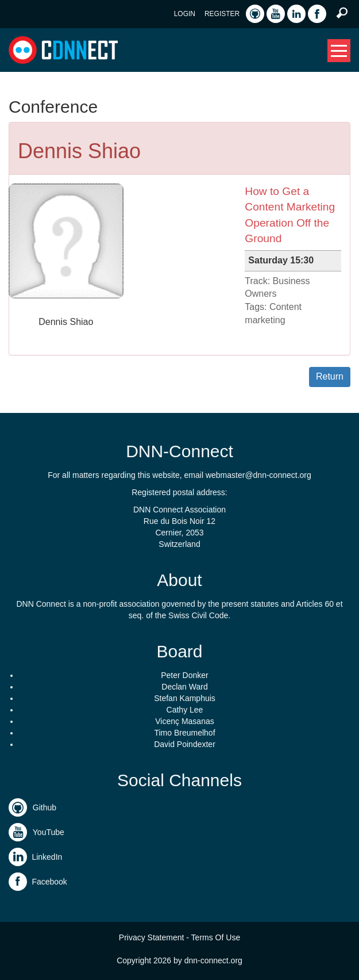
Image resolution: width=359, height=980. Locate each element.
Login (185, 14)
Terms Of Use (216, 937)
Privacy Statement (152, 937)
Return (330, 376)
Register (222, 14)
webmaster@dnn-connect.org (258, 475)
